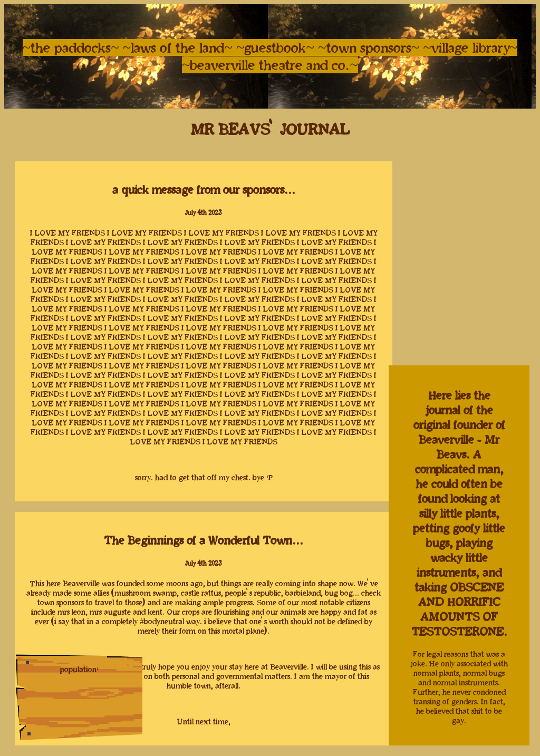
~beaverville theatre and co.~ (270, 65)
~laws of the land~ (178, 47)
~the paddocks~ (71, 47)
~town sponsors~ (370, 47)
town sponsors (61, 602)
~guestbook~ (277, 47)
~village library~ (470, 47)
